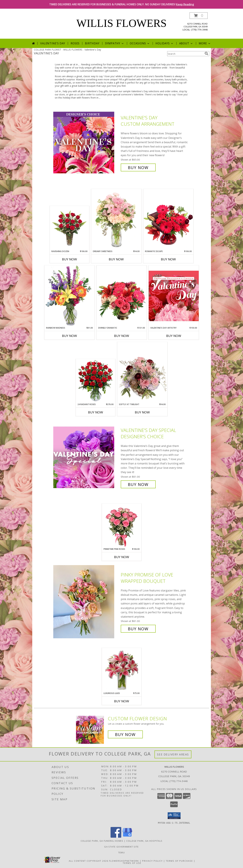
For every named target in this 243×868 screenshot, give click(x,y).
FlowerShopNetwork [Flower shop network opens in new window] (124, 861)
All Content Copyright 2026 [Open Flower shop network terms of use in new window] (89, 861)
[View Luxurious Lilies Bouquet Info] (121, 670)
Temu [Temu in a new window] (121, 852)
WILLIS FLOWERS (122, 23)
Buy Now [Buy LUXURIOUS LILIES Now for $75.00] (122, 701)
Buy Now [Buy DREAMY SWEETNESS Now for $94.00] (116, 259)
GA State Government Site (121, 846)
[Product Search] (185, 54)
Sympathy (115, 43)
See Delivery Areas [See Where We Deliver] (173, 754)
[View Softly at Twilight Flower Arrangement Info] (142, 372)
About (186, 43)
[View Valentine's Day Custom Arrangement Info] (86, 143)
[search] (206, 54)
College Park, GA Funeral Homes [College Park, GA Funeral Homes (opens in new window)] (102, 841)
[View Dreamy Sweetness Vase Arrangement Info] (116, 219)
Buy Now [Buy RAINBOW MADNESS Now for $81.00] (69, 336)
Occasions (140, 43)
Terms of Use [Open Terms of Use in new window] (132, 863)
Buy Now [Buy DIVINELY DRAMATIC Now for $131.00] (122, 336)
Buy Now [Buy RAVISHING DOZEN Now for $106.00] (69, 259)
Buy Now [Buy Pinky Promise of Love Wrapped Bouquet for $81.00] (138, 629)
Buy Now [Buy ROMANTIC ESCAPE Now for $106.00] (168, 259)
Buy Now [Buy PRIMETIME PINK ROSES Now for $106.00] (122, 557)
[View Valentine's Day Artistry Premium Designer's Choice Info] (174, 296)
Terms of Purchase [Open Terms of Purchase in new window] (179, 861)
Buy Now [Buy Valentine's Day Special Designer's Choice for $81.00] (138, 484)
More (205, 43)
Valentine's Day (53, 43)
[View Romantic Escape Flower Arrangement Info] (168, 219)
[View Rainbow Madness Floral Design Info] (69, 296)
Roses (75, 43)
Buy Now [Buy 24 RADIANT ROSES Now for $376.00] (96, 412)
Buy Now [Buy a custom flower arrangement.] (125, 734)
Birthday (92, 43)
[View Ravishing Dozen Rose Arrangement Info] (69, 228)
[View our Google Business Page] (127, 837)
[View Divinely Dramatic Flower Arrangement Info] (122, 296)
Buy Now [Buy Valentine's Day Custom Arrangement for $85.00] (138, 167)
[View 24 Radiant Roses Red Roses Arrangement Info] (95, 381)
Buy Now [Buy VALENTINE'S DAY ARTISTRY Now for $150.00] (174, 336)
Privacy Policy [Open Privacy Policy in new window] (152, 861)
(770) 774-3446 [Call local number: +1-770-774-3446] (199, 30)
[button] (199, 16)
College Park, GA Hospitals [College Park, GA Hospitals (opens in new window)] (144, 841)
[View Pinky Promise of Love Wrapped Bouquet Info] (86, 602)
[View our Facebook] (116, 837)
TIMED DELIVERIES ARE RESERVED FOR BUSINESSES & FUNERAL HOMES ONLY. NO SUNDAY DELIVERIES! (122, 4)
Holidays (165, 43)
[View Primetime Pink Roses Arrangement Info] (121, 526)
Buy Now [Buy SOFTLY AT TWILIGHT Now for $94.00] (142, 412)
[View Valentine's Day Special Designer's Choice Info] (86, 457)
